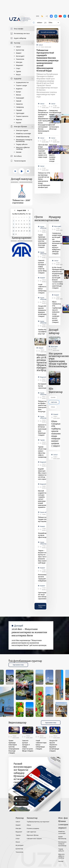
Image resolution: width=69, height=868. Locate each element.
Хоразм (19, 123)
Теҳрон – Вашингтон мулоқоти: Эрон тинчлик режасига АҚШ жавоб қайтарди (43, 557)
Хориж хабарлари (43, 227)
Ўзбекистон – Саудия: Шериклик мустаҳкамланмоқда (46, 519)
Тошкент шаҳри (21, 85)
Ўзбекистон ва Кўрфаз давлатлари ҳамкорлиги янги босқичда (43, 406)
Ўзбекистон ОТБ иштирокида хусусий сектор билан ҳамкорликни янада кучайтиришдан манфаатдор (44, 180)
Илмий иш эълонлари (23, 133)
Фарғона (19, 119)
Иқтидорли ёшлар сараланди (42, 386)
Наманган (19, 104)
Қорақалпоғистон (22, 82)
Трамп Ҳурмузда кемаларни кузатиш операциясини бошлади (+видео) (43, 241)
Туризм (18, 71)
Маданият (20, 65)
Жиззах (18, 95)
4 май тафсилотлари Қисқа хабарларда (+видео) (43, 289)
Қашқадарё (20, 98)
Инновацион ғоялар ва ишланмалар (24, 140)
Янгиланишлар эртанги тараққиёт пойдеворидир (44, 578)
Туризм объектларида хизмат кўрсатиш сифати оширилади (44, 452)
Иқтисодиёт (20, 56)
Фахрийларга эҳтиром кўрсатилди (43, 535)
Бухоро (18, 92)
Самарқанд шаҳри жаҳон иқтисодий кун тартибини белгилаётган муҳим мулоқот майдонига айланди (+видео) (57, 243)
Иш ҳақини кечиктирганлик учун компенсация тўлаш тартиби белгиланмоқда (59, 360)
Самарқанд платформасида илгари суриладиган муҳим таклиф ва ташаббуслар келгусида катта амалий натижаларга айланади (55, 120)
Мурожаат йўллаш (33, 835)
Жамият (19, 53)
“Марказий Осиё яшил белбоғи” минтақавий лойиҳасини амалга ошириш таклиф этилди (54, 153)
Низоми (19, 152)
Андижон (19, 89)
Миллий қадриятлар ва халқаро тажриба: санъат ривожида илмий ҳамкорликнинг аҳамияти (44, 499)
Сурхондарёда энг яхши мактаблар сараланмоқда (44, 596)
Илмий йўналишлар (23, 137)
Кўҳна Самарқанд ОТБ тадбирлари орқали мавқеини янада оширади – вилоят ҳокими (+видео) (57, 312)
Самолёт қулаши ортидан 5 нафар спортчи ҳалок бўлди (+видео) (43, 267)
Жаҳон (18, 74)
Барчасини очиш (42, 606)
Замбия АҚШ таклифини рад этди (43, 332)
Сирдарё (19, 110)
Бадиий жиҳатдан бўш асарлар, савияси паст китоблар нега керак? (43, 474)
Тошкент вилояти (22, 116)
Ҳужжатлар (20, 50)
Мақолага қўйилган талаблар (23, 148)
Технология (20, 59)
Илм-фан (19, 62)
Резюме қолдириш (33, 828)
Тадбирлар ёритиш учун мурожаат (38, 822)
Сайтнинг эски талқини (34, 839)
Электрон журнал (22, 130)
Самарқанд (20, 107)
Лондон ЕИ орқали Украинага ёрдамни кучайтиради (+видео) (43, 311)
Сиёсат (18, 47)
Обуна (29, 825)
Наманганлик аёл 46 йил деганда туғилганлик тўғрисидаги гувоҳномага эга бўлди (45, 363)
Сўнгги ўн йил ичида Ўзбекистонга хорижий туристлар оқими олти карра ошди (43, 151)
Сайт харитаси (31, 832)
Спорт (18, 68)
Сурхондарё (20, 113)
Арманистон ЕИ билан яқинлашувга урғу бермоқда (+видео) (43, 430)
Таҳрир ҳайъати (22, 144)
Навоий (19, 101)
